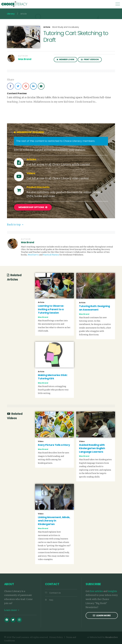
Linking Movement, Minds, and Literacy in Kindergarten (54, 520)
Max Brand (25, 59)
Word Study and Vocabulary (66, 27)
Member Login (65, 60)
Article (47, 27)
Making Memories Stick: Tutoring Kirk (53, 376)
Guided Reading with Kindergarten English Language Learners (92, 448)
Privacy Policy (56, 637)
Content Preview (17, 94)
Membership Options (33, 207)
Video (41, 441)
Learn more (12, 609)
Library (11, 14)
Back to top (15, 224)
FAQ (49, 599)
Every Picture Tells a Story (54, 444)
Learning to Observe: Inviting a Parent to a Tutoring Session (51, 309)
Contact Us (53, 592)
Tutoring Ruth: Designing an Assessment (94, 307)
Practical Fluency (51, 254)
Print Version (90, 60)
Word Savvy (33, 254)
